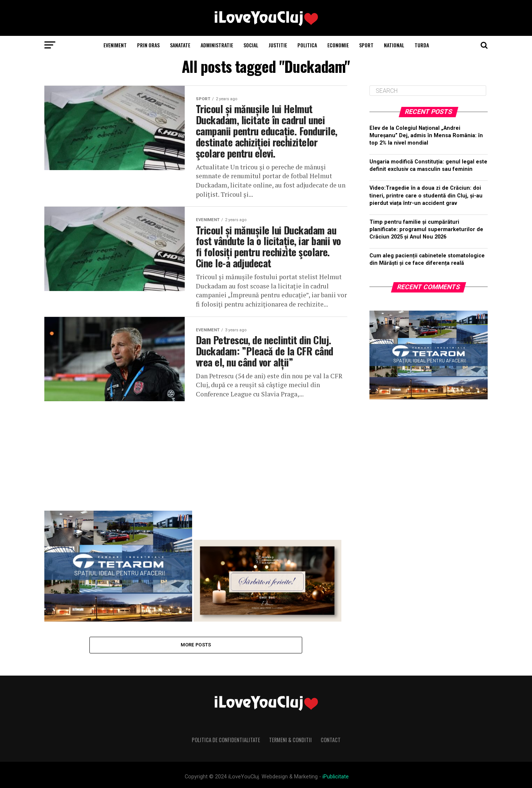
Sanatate (180, 45)
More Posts (196, 645)
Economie (338, 45)
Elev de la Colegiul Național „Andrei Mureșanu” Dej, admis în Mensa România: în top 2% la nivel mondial (426, 136)
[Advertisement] (196, 453)
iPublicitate (336, 777)
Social (251, 45)
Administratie (217, 45)
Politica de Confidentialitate (226, 740)
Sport (366, 45)
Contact (331, 740)
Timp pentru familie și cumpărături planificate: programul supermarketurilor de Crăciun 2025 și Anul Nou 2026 (426, 229)
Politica (307, 45)
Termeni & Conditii (290, 740)
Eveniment (115, 45)
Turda (422, 45)
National (394, 45)
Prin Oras (148, 45)
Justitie (278, 45)
